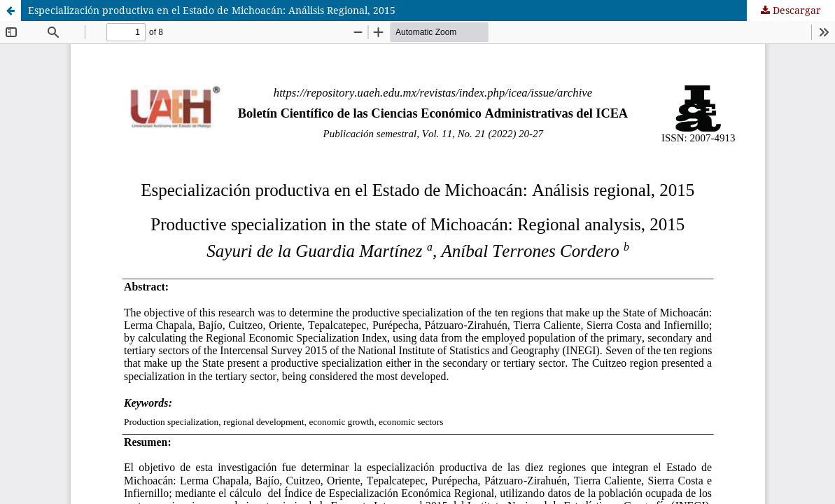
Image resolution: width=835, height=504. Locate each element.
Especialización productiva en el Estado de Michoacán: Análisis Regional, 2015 (212, 10)
